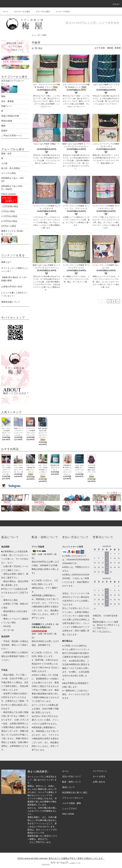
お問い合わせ (99, 779)
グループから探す (41, 12)
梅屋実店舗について (11, 299)
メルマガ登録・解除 (72, 800)
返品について (68, 784)
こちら (104, 628)
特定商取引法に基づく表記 (75, 789)
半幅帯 (44, 35)
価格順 (110, 48)
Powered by (61, 861)
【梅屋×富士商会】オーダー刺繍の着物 (14, 276)
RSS (64, 811)
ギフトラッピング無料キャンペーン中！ (15, 267)
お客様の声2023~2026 (12, 283)
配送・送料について (72, 779)
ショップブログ (69, 805)
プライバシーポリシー (73, 795)
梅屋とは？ (6, 259)
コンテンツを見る (61, 12)
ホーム (6, 12)
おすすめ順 (100, 48)
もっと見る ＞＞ (114, 490)
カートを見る (99, 773)
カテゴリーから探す (20, 12)
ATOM (71, 811)
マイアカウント (100, 768)
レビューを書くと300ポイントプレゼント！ (14, 291)
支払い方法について (72, 773)
